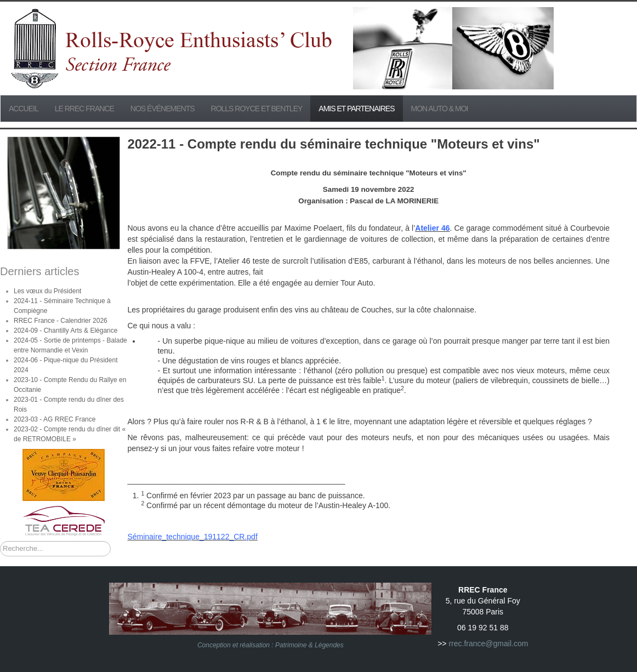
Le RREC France (84, 109)
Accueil (24, 109)
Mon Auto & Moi (440, 109)
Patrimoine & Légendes (309, 645)
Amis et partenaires (356, 109)
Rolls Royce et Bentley (257, 109)
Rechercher (0, 541)
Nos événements (163, 109)
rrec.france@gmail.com (488, 643)
